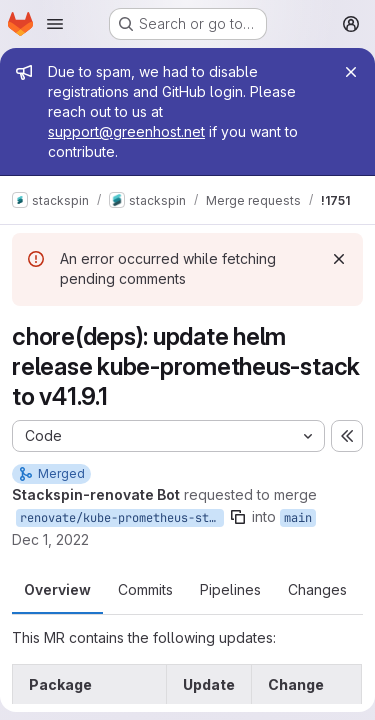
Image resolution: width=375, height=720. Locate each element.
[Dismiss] (339, 259)
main (298, 518)
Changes (317, 589)
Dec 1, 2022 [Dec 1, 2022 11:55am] (50, 539)
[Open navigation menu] (55, 24)
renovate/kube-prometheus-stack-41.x (122, 518)
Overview (57, 589)
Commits (145, 589)
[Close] (351, 72)
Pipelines (230, 589)
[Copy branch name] (238, 517)
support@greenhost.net (126, 131)
